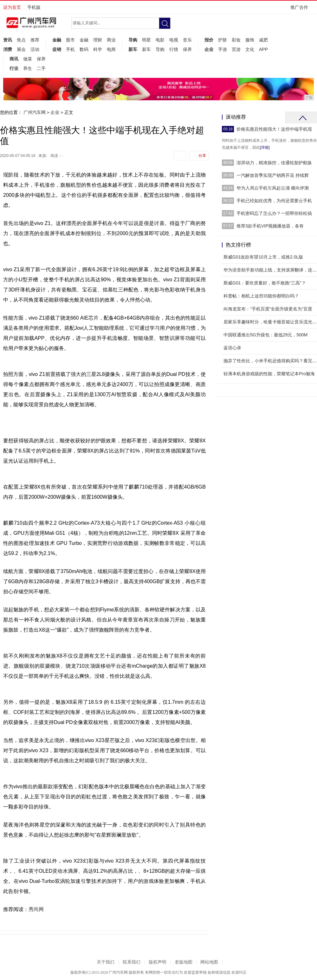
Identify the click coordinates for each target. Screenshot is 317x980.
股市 (70, 40)
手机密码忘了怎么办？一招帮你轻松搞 (274, 213)
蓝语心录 (232, 348)
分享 (202, 156)
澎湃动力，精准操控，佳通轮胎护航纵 (274, 163)
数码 (84, 49)
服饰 (250, 40)
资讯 (8, 40)
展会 (21, 49)
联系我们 (132, 962)
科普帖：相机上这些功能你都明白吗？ (261, 296)
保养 (187, 49)
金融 (57, 40)
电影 (160, 40)
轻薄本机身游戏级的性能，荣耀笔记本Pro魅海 (269, 374)
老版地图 (184, 962)
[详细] (265, 147)
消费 (8, 49)
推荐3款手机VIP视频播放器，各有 (270, 226)
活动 (35, 49)
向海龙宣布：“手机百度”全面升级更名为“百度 (268, 309)
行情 (174, 49)
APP (263, 49)
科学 (98, 49)
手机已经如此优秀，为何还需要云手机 (274, 201)
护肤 (223, 40)
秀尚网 (36, 909)
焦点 (21, 40)
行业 (14, 68)
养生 (28, 68)
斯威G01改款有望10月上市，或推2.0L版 (263, 257)
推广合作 (301, 9)
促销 (57, 49)
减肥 (263, 40)
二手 (41, 68)
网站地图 (209, 962)
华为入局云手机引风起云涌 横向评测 (273, 188)
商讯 (14, 59)
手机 (70, 49)
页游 (236, 49)
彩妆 (236, 40)
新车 (133, 49)
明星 (146, 40)
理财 (98, 40)
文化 (250, 49)
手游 (223, 49)
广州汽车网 (35, 112)
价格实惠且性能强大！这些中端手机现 (274, 129)
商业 (111, 40)
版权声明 (158, 962)
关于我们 (106, 962)
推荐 (35, 40)
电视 (174, 40)
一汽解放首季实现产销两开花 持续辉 (273, 175)
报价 (209, 40)
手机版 (34, 7)
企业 (209, 49)
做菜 (28, 59)
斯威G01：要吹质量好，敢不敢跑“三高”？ (265, 283)
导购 (133, 40)
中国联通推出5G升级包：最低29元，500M (265, 335)
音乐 (187, 40)
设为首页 (12, 7)
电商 (111, 49)
